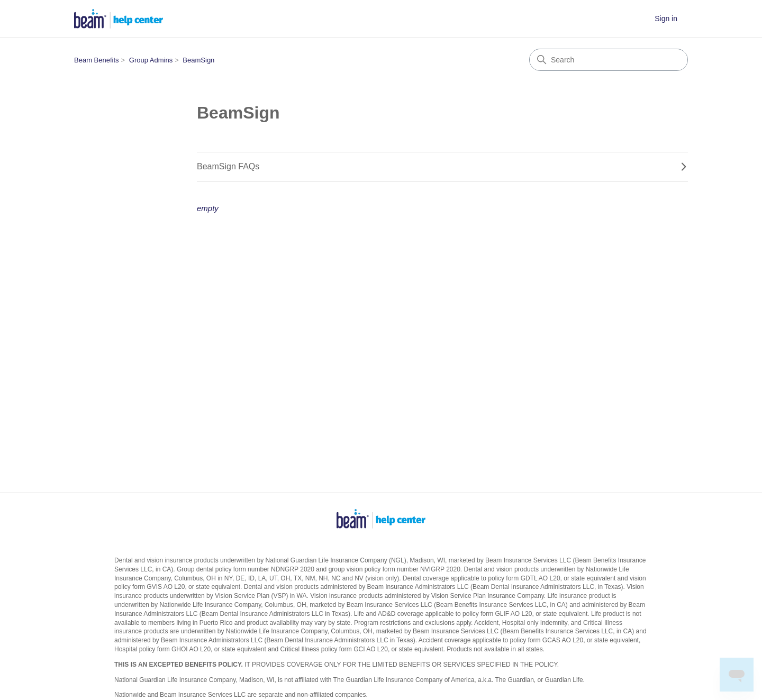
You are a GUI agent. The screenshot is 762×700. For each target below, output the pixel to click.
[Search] (609, 60)
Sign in (666, 19)
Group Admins (151, 60)
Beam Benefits (97, 60)
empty (208, 208)
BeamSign (198, 60)
